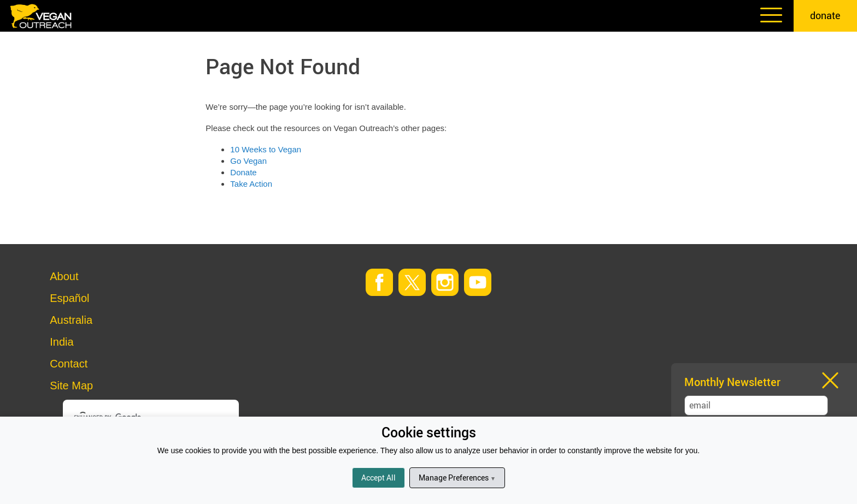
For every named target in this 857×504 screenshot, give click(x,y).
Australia (71, 320)
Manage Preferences (457, 478)
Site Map (71, 386)
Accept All (378, 478)
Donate (243, 172)
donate (825, 15)
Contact (69, 364)
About (64, 276)
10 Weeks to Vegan (266, 149)
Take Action (251, 184)
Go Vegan (248, 161)
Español (69, 298)
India (61, 342)
